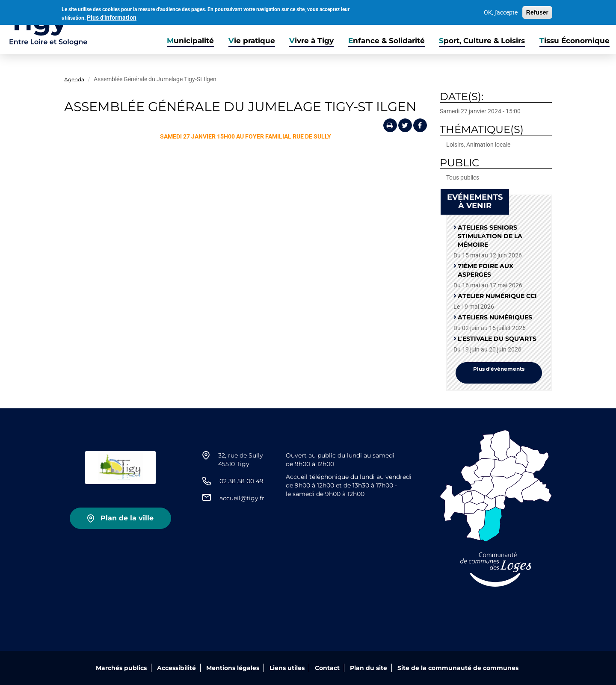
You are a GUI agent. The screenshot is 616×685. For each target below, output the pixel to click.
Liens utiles (287, 668)
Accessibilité (176, 668)
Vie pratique (252, 41)
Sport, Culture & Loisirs (482, 41)
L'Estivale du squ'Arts (497, 339)
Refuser (537, 12)
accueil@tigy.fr (242, 498)
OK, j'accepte (501, 12)
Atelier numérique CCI (497, 296)
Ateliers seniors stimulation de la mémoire (490, 236)
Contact (327, 668)
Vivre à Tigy (311, 41)
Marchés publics (121, 668)
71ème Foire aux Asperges (486, 270)
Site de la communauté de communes (458, 668)
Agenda (74, 79)
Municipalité (190, 41)
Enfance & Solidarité (386, 41)
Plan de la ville (127, 518)
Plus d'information (112, 17)
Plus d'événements (499, 369)
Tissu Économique (575, 41)
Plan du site (369, 668)
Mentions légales (233, 668)
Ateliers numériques (495, 317)
